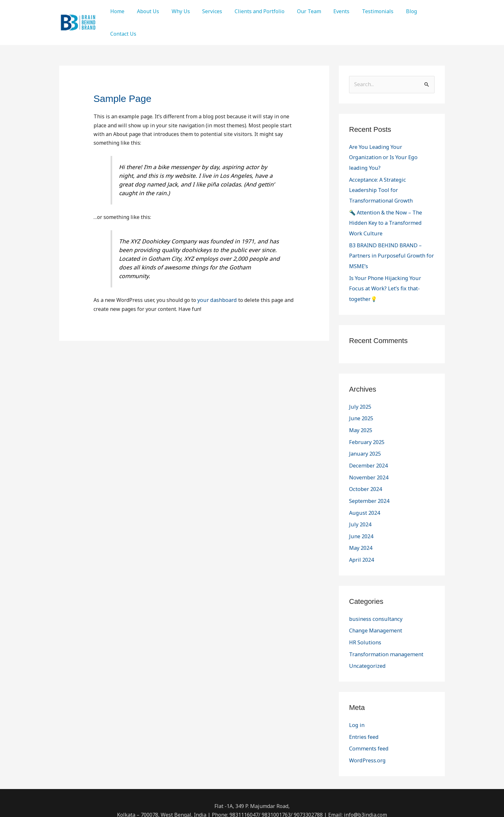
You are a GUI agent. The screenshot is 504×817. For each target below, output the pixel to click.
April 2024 (361, 523)
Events (328, 11)
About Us (145, 11)
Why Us (175, 11)
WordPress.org (367, 722)
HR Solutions (365, 605)
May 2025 (361, 395)
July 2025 (360, 372)
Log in (356, 687)
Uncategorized (367, 628)
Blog (393, 11)
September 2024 (369, 465)
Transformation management (385, 616)
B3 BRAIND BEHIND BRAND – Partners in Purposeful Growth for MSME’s (391, 233)
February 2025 (366, 407)
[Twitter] (252, 800)
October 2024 (365, 453)
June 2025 (361, 384)
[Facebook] (240, 800)
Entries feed (364, 698)
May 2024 (361, 511)
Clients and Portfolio (250, 11)
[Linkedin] (265, 800)
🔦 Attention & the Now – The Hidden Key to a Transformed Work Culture (391, 201)
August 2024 (364, 477)
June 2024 (361, 500)
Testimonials (362, 11)
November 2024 (368, 442)
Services (205, 11)
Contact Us (122, 34)
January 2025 (365, 419)
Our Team (297, 11)
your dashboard (216, 300)
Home (116, 11)
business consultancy (375, 582)
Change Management (375, 593)
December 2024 (368, 430)
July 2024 (360, 488)
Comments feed (368, 710)
